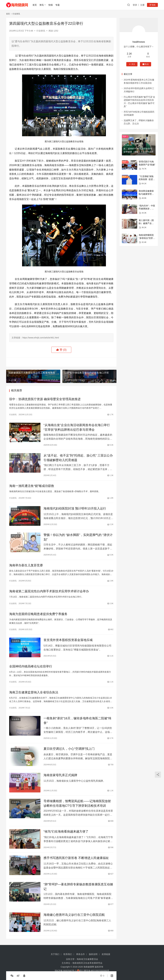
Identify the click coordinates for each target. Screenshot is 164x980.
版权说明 (93, 954)
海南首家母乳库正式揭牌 (60, 775)
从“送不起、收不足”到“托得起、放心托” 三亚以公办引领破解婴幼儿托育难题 (78, 458)
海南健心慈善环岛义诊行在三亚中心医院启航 (74, 915)
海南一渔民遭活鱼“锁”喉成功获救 (32, 486)
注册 (142, 5)
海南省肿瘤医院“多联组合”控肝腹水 (147, 238)
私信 (146, 64)
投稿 (152, 5)
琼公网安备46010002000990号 (94, 971)
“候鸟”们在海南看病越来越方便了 (66, 831)
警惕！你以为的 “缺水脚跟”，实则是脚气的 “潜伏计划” (78, 537)
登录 (135, 5)
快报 (51, 5)
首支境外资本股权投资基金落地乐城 (68, 640)
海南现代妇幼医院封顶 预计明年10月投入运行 (75, 508)
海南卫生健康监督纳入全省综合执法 (34, 692)
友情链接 (106, 954)
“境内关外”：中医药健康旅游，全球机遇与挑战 (147, 209)
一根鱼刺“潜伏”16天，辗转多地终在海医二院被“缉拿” (77, 721)
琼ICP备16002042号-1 (65, 971)
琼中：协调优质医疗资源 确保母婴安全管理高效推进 (45, 399)
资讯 (42, 5)
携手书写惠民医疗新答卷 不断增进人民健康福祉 (76, 858)
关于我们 (55, 954)
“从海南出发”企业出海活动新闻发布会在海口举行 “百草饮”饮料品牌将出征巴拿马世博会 (77, 427)
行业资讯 (41, 31)
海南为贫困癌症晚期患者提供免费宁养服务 (38, 614)
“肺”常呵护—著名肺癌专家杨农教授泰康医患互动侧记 (78, 887)
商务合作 (80, 954)
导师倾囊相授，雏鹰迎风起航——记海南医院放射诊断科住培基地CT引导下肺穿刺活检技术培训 (77, 803)
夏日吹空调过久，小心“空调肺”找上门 (69, 749)
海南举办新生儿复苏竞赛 (26, 565)
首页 (35, 5)
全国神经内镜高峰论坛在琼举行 (31, 666)
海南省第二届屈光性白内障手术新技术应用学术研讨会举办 (49, 591)
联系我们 (68, 954)
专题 (57, 5)
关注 (132, 64)
